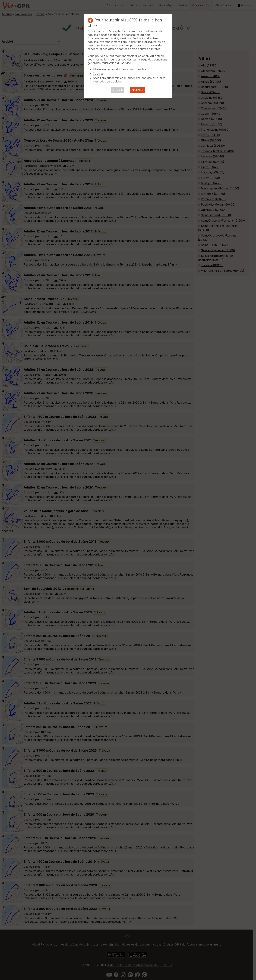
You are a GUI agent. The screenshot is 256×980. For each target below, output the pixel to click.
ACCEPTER (137, 90)
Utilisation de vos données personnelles (119, 69)
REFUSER (118, 90)
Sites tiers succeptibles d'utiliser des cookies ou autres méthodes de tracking (129, 80)
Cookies (98, 74)
